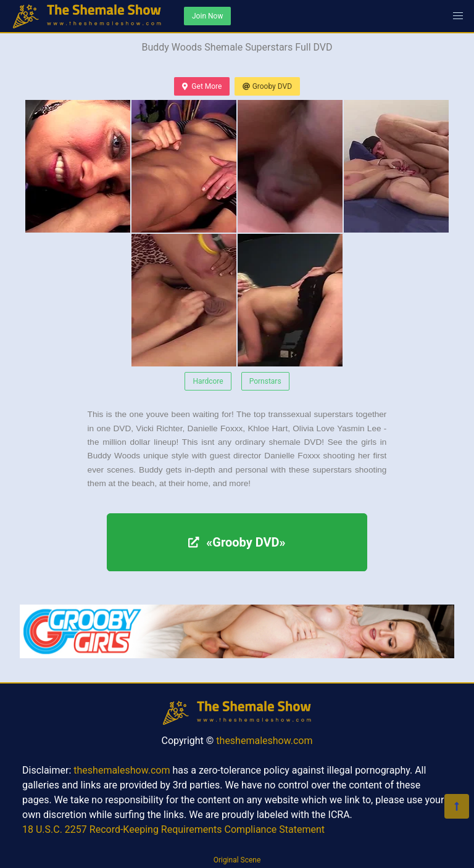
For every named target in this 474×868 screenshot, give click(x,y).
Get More (202, 86)
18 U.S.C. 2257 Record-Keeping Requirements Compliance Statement (173, 829)
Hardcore (208, 381)
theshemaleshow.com (264, 741)
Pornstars (265, 381)
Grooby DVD (267, 86)
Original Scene (237, 860)
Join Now (207, 16)
